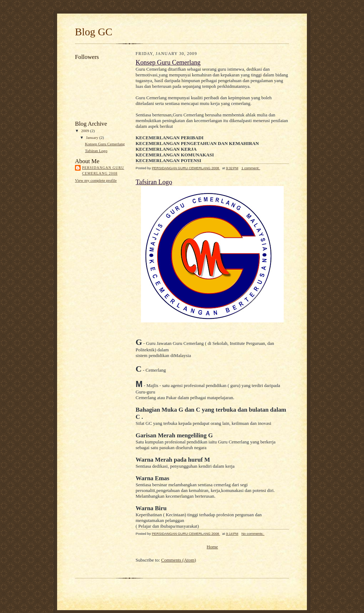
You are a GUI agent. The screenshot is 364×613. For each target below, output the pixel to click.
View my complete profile (96, 180)
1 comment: (251, 168)
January (93, 137)
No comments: (253, 534)
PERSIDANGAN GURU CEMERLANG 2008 (103, 170)
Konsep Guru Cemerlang (105, 144)
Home (212, 547)
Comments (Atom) (179, 560)
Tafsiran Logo (96, 151)
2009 (85, 131)
